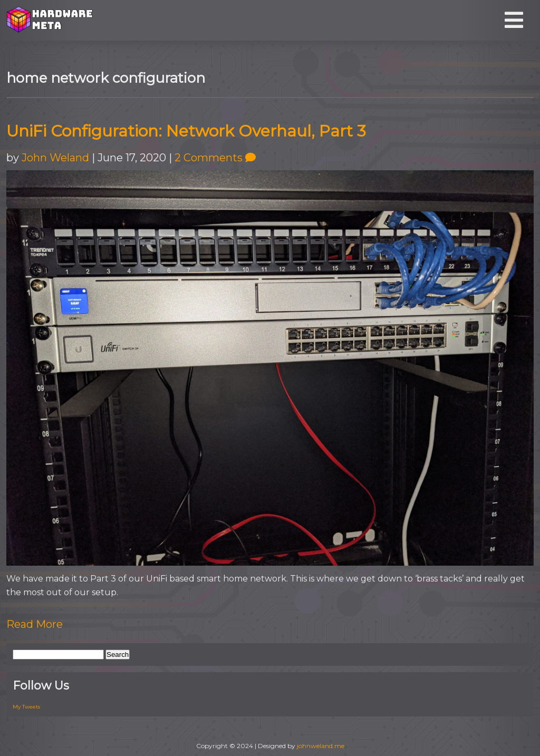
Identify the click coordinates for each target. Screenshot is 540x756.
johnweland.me (321, 746)
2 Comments (215, 158)
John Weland (55, 158)
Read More (35, 624)
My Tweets (26, 707)
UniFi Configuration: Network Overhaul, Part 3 (186, 131)
